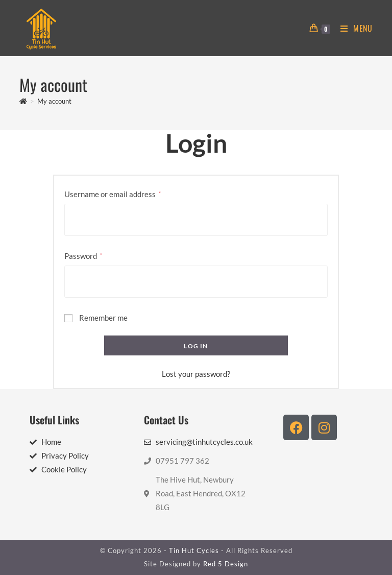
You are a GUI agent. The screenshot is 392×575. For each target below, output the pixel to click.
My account (54, 101)
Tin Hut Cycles (194, 550)
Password (83, 255)
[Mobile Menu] (353, 28)
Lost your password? (196, 374)
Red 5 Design (226, 564)
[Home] (23, 101)
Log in (196, 346)
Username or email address (113, 193)
